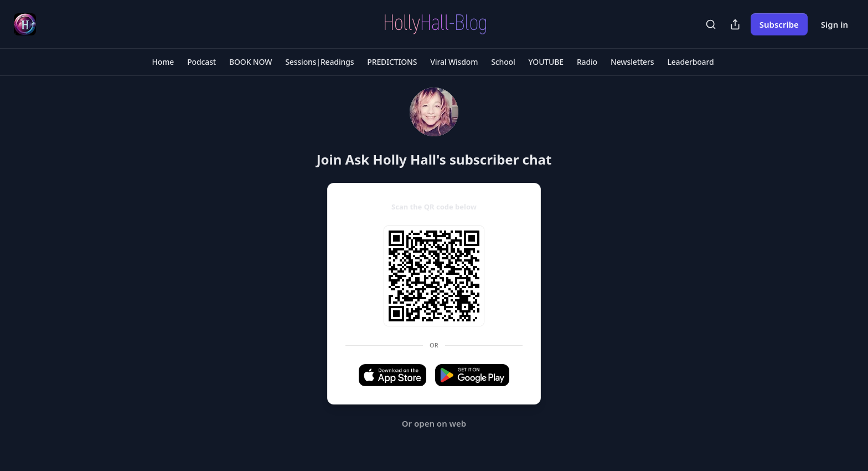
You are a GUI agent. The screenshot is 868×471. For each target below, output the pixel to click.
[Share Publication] (735, 24)
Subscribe (779, 24)
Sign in (835, 24)
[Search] (711, 24)
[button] (163, 62)
